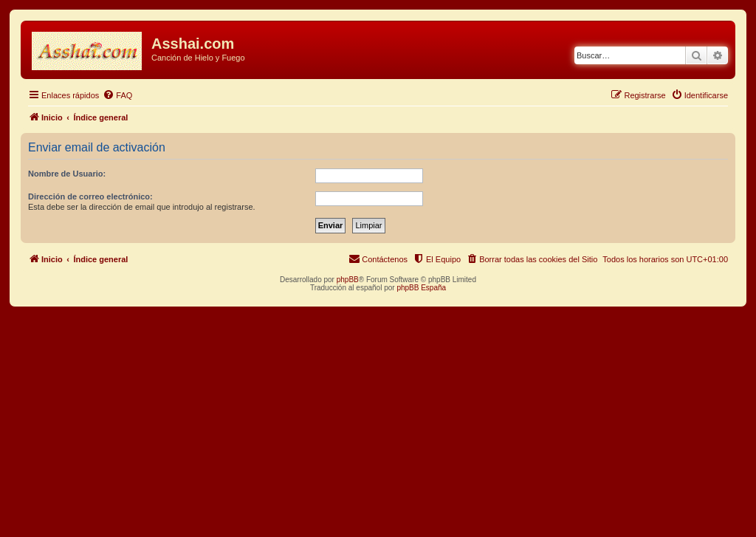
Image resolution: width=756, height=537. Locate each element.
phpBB (348, 280)
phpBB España (421, 288)
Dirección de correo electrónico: (90, 196)
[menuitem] (117, 95)
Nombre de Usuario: (67, 174)
